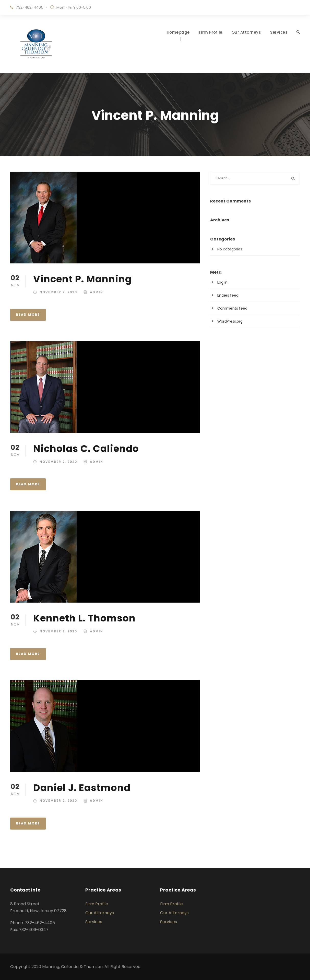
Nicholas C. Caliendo (86, 449)
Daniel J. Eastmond (82, 788)
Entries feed (228, 295)
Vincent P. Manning (82, 279)
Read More (28, 315)
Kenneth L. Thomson (84, 618)
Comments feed (232, 308)
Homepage (178, 32)
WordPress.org (230, 321)
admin (97, 292)
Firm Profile (211, 32)
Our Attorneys (246, 32)
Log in (222, 282)
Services (279, 32)
